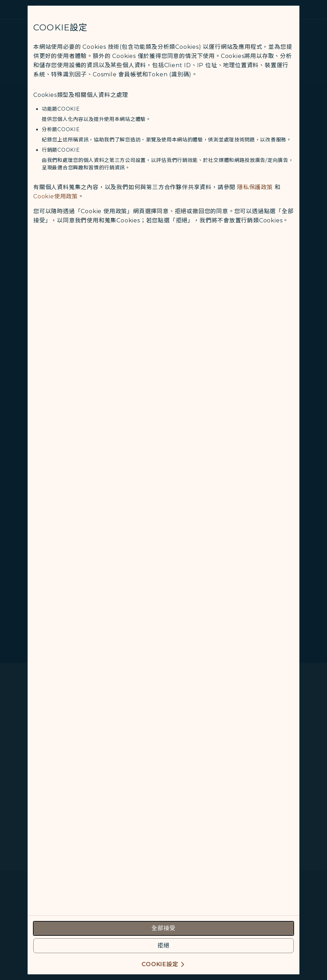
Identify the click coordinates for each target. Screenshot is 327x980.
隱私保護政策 (255, 187)
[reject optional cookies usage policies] (163, 946)
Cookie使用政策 (56, 196)
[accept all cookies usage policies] (163, 928)
